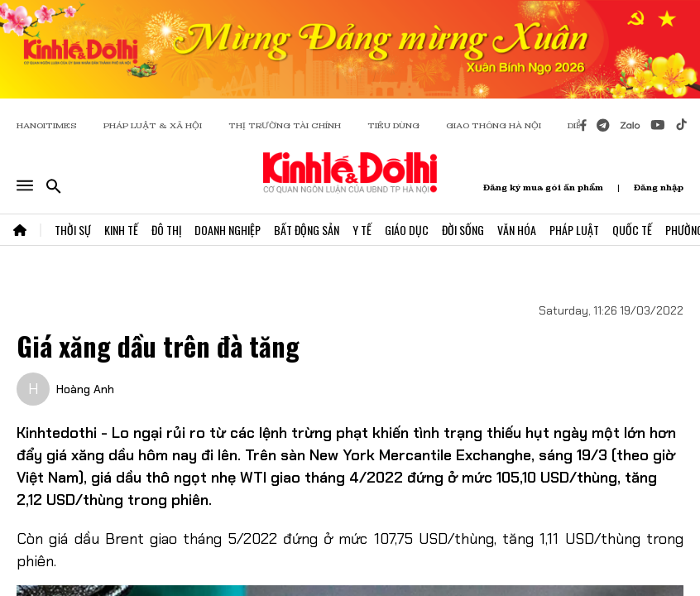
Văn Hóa (517, 230)
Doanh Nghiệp (228, 230)
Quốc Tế (632, 230)
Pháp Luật (574, 230)
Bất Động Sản (307, 230)
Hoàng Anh (85, 389)
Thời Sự (73, 230)
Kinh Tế (121, 230)
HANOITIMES (47, 125)
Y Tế (362, 230)
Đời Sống (463, 230)
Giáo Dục (407, 230)
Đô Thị (166, 230)
